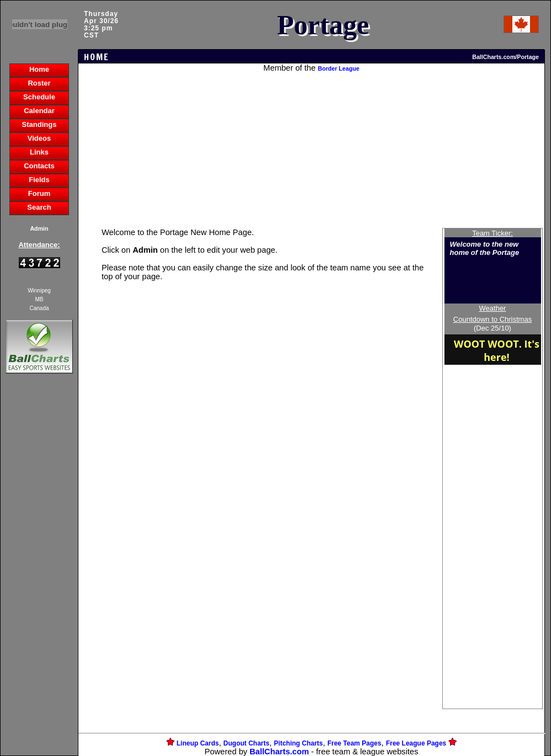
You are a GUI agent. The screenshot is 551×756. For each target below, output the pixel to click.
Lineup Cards (198, 743)
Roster (39, 83)
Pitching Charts (298, 743)
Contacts (39, 166)
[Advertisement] (39, 566)
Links (39, 152)
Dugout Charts (247, 743)
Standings (39, 124)
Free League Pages (416, 743)
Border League (339, 68)
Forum (39, 193)
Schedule (39, 97)
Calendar (39, 111)
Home (39, 69)
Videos (39, 138)
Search (39, 207)
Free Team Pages (354, 743)
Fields (39, 180)
